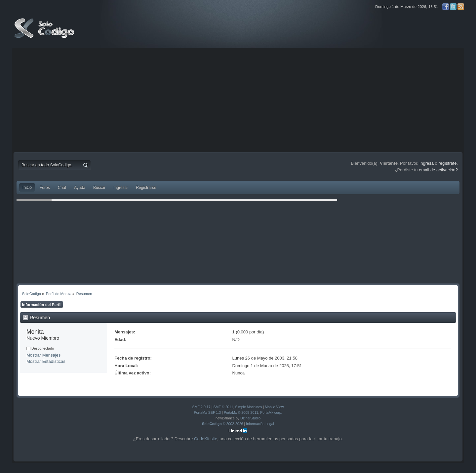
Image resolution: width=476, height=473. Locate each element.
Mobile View (274, 407)
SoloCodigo (45, 33)
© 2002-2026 (223, 424)
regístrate (447, 163)
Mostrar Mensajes (43, 355)
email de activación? (438, 170)
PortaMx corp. (271, 412)
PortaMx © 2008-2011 (241, 412)
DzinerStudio (250, 418)
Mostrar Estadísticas (46, 361)
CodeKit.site (206, 439)
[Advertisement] (238, 99)
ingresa (427, 163)
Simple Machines (248, 407)
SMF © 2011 (223, 407)
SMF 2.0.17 (201, 407)
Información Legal (260, 424)
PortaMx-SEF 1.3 (207, 412)
